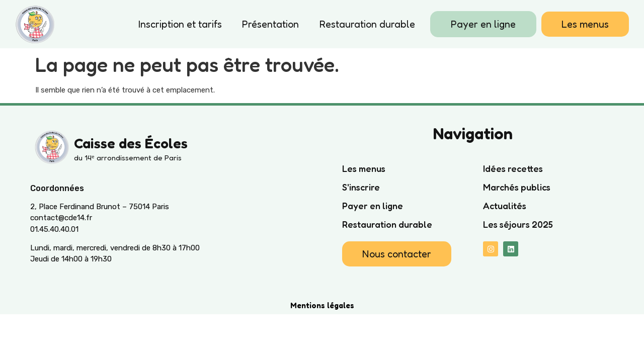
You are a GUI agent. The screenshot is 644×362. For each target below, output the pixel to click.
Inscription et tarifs (180, 24)
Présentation (270, 24)
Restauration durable (367, 24)
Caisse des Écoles (131, 143)
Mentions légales (322, 305)
